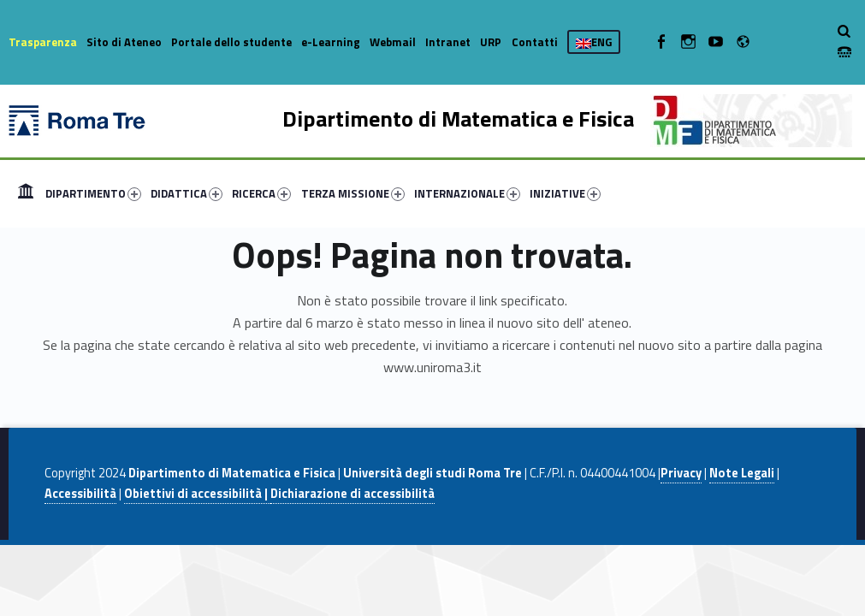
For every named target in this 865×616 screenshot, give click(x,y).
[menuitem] (26, 193)
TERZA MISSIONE (353, 193)
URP (491, 42)
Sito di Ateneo (124, 42)
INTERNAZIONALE (467, 193)
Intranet (448, 42)
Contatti (535, 42)
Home (26, 193)
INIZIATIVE (565, 193)
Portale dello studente (231, 42)
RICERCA (261, 193)
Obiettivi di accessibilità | (197, 494)
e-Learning (331, 42)
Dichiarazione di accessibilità (353, 494)
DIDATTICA (187, 193)
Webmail (393, 42)
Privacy (681, 473)
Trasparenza (43, 42)
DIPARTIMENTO (93, 193)
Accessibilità (80, 494)
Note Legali (742, 473)
